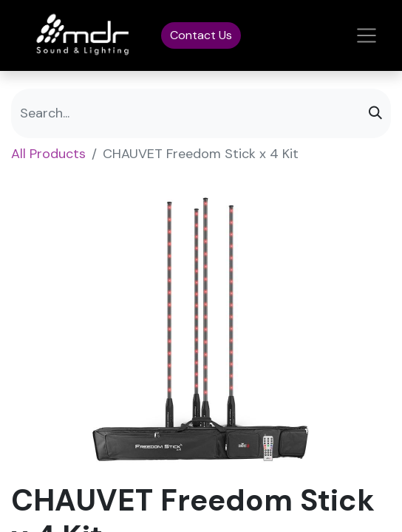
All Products (48, 154)
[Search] (375, 113)
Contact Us (201, 35)
